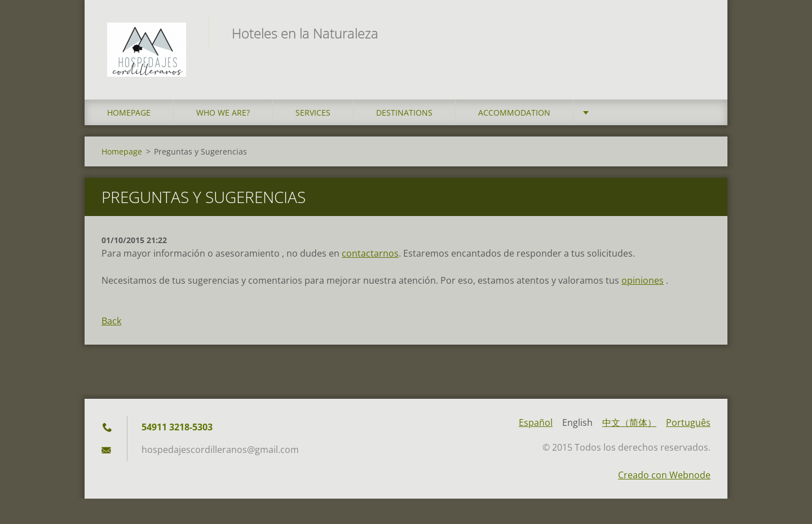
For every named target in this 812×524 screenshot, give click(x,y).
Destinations (404, 113)
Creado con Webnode (664, 475)
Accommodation (514, 113)
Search (698, 33)
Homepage (129, 113)
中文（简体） (629, 422)
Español (536, 422)
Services (313, 113)
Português (688, 422)
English (577, 422)
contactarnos (370, 253)
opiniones (643, 280)
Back (111, 321)
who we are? (223, 113)
